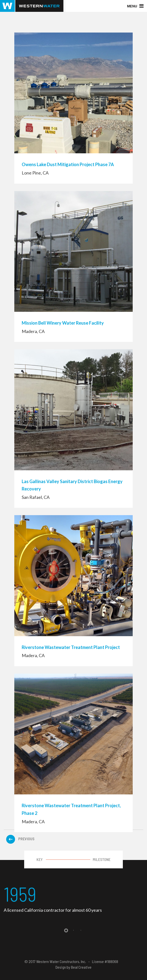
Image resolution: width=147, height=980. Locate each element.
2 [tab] (73, 930)
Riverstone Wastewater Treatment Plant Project (71, 647)
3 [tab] (81, 930)
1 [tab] (66, 930)
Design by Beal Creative (73, 967)
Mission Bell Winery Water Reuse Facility (63, 323)
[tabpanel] (73, 898)
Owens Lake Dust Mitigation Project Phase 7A (68, 164)
